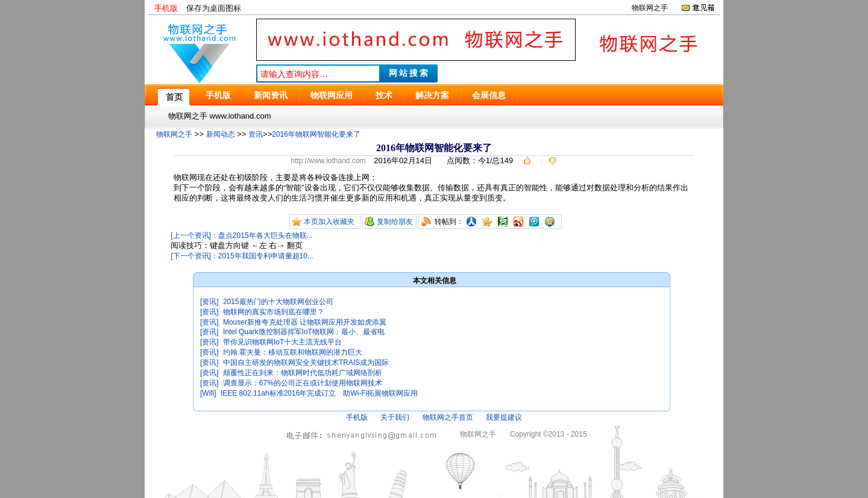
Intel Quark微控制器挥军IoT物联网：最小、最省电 (304, 332)
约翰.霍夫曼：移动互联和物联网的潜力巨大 (293, 352)
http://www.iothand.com (328, 161)
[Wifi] (208, 393)
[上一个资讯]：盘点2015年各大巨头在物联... (241, 235)
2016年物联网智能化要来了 (316, 134)
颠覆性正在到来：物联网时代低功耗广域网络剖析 (303, 373)
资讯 (256, 134)
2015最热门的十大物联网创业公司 (278, 302)
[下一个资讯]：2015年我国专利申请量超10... (242, 256)
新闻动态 (221, 134)
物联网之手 (650, 8)
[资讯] (209, 302)
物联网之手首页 (448, 417)
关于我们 (395, 417)
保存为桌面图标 (214, 8)
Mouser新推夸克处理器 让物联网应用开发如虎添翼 (305, 322)
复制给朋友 (395, 222)
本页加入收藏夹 (329, 222)
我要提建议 (504, 417)
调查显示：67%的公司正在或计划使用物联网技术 (303, 383)
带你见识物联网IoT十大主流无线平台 (282, 342)
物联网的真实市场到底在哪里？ (274, 312)
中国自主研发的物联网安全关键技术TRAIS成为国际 (306, 363)
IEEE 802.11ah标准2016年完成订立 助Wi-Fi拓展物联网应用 (319, 393)
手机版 (166, 8)
